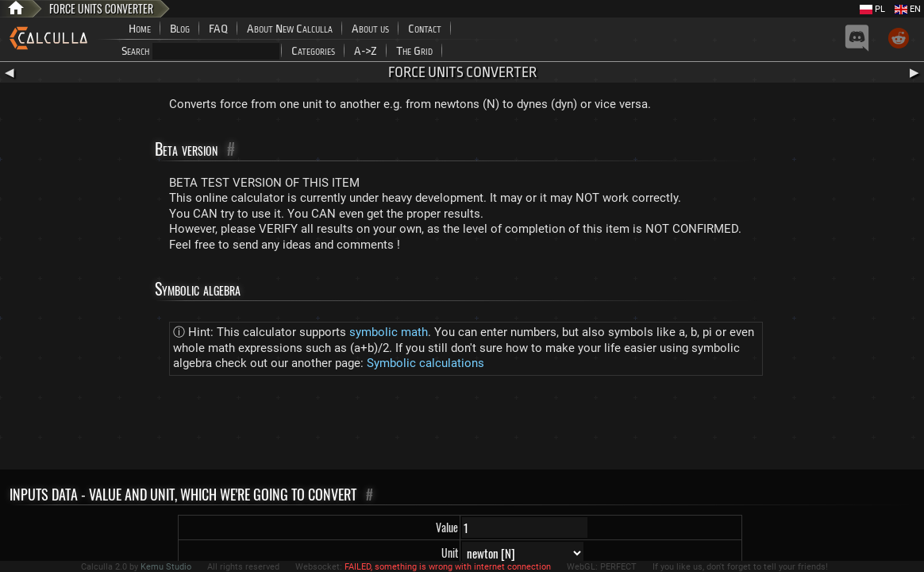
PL (872, 9)
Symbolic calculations (425, 363)
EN (908, 9)
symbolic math (389, 332)
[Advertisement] (462, 426)
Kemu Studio (166, 567)
